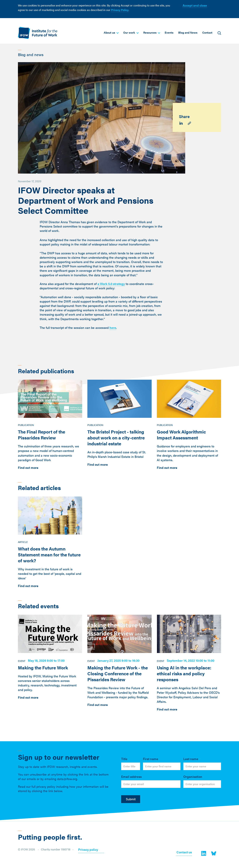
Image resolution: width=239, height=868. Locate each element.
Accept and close (195, 5)
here (113, 328)
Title (124, 759)
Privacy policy (88, 850)
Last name (191, 759)
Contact (207, 32)
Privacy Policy (120, 10)
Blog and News (188, 32)
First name (151, 759)
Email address (131, 777)
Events (169, 32)
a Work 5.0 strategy (111, 284)
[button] (111, 33)
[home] (38, 33)
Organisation (193, 777)
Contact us (184, 852)
